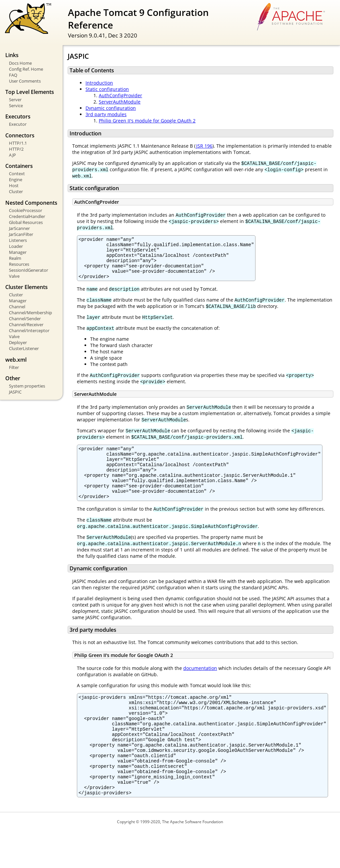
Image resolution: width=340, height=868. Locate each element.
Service (16, 106)
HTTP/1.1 (18, 143)
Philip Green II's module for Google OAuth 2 (147, 121)
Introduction (99, 83)
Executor (18, 124)
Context (17, 174)
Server (15, 100)
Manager (18, 252)
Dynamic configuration (111, 108)
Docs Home (20, 63)
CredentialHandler (27, 216)
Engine (16, 180)
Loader (16, 246)
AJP (12, 155)
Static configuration (107, 89)
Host (14, 185)
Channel (17, 307)
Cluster (16, 191)
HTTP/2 (16, 149)
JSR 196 (204, 146)
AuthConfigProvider (120, 95)
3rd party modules (106, 114)
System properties (27, 386)
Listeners (18, 240)
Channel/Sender (25, 319)
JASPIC (15, 392)
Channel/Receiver (26, 325)
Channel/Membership (30, 313)
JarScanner (19, 228)
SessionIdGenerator (28, 270)
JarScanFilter (21, 234)
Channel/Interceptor (29, 330)
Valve (14, 276)
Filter (14, 367)
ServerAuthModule (120, 102)
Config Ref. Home (26, 69)
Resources (19, 264)
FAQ (13, 75)
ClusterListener (24, 348)
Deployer (18, 342)
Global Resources (26, 222)
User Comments (25, 81)
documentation (200, 686)
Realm (15, 258)
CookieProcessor (26, 210)
